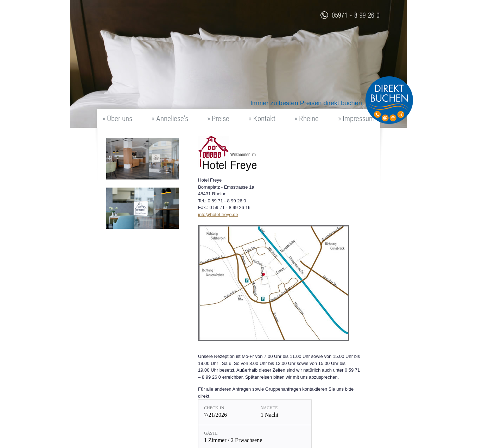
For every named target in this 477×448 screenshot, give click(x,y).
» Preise (218, 119)
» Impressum (356, 119)
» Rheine (307, 119)
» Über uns (117, 119)
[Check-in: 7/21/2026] (227, 412)
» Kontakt (262, 119)
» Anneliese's (170, 119)
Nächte (269, 408)
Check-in (214, 408)
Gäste (211, 433)
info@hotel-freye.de (218, 214)
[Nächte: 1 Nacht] (283, 412)
